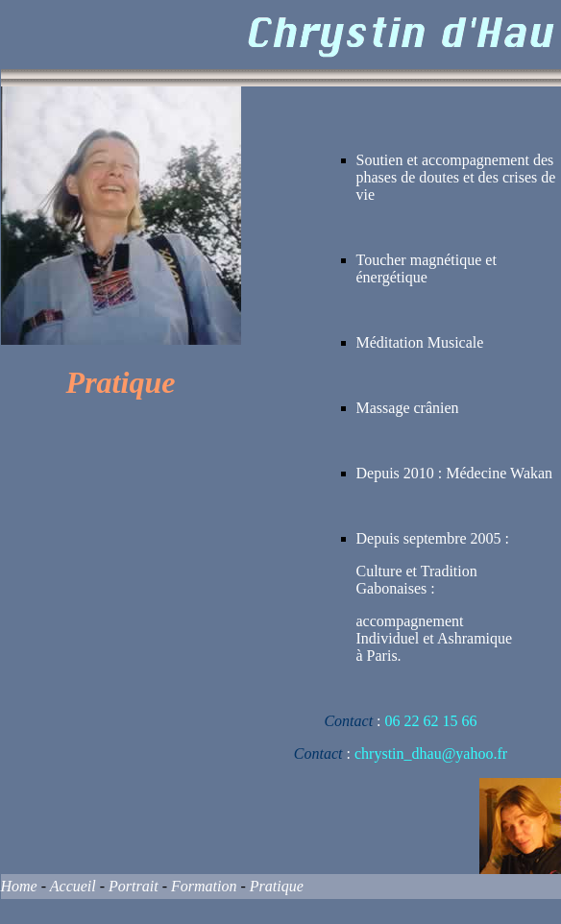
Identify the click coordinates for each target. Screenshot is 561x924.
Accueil (73, 886)
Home (19, 886)
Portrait (134, 886)
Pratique (277, 886)
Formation (204, 886)
